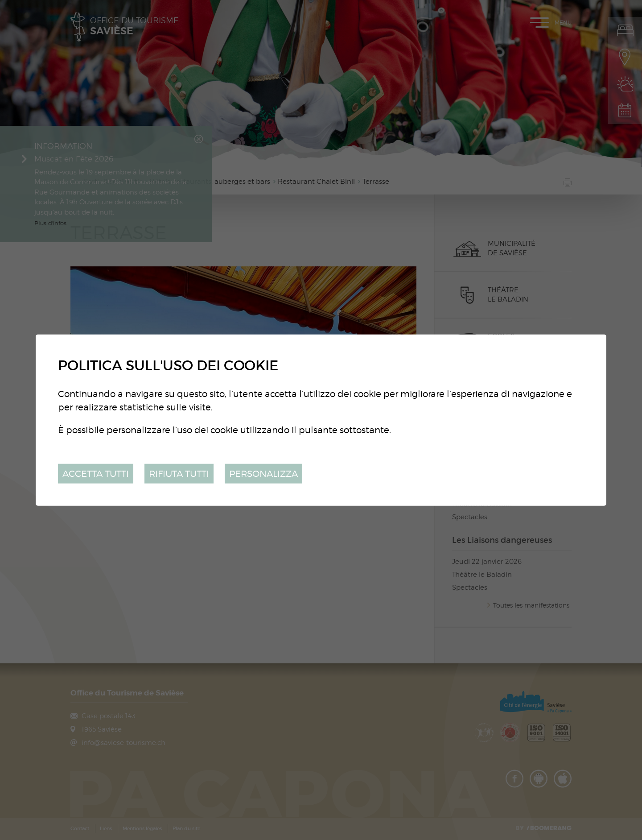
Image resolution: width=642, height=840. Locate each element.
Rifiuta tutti (179, 473)
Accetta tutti (96, 473)
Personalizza (263, 473)
